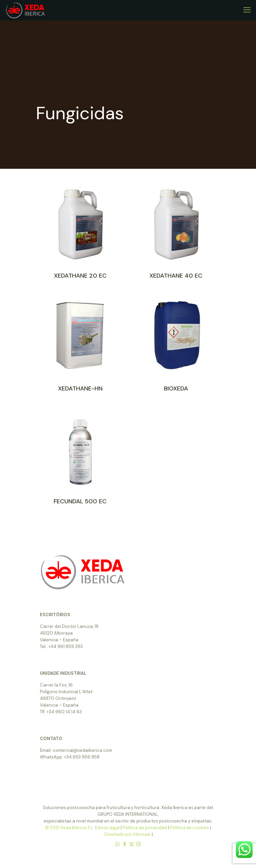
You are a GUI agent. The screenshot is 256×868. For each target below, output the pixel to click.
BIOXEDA (176, 388)
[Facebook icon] (124, 844)
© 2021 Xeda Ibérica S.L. (70, 828)
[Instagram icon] (139, 844)
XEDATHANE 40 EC (176, 276)
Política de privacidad (145, 828)
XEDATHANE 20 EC (80, 276)
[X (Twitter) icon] (132, 844)
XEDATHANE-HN (80, 388)
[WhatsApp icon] (117, 844)
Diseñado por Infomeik (128, 834)
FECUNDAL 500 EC (80, 501)
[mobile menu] (247, 10)
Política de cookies (190, 828)
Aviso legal (109, 828)
